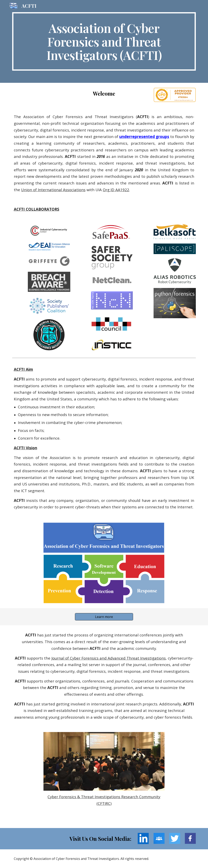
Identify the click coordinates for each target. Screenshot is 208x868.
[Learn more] (104, 617)
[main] (104, 41)
